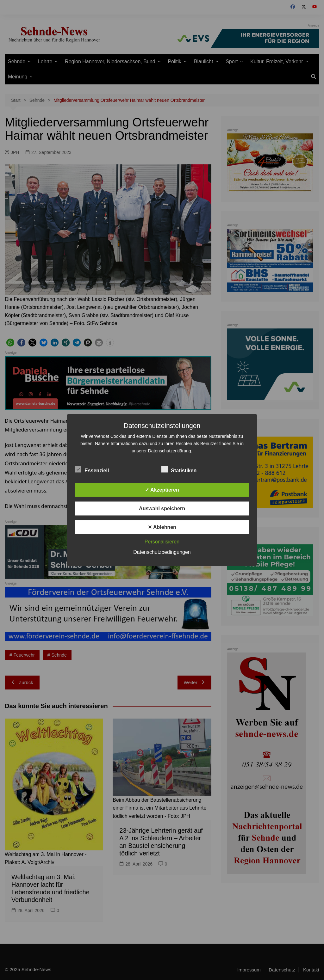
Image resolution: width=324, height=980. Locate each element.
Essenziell (92, 469)
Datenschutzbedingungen (162, 552)
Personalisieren (162, 542)
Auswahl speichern (162, 508)
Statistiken (179, 469)
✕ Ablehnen (162, 527)
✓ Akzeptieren (162, 490)
